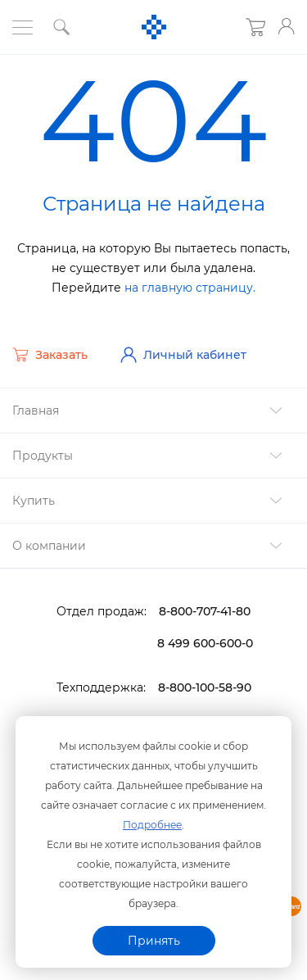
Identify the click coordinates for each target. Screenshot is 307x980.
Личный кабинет (183, 355)
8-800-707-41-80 (205, 611)
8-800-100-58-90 (205, 687)
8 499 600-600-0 (205, 643)
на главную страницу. (190, 288)
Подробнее (152, 825)
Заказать (50, 355)
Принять (154, 941)
